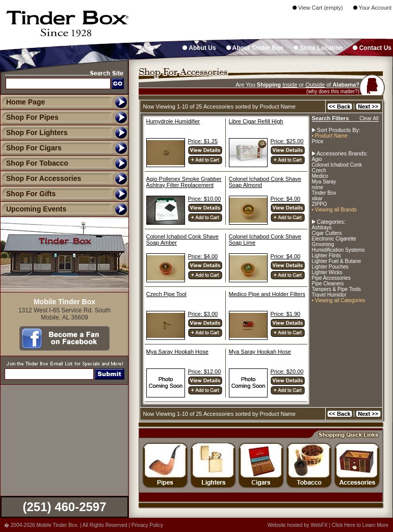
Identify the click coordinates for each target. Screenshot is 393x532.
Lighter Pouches (330, 267)
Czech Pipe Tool (166, 294)
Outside (315, 85)
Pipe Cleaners (328, 284)
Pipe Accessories (331, 278)
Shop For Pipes (29, 117)
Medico (320, 176)
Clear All (369, 118)
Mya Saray (324, 182)
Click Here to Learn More (360, 525)
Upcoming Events (33, 209)
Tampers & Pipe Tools (337, 289)
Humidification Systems (338, 250)
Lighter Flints (326, 256)
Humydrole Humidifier (173, 121)
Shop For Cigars (31, 148)
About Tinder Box (255, 48)
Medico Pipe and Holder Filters (267, 294)
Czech (319, 170)
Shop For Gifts (28, 194)
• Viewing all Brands (334, 210)
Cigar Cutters (327, 233)
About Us (199, 48)
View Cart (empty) (318, 8)
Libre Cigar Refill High (256, 121)
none (318, 187)
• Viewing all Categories (339, 300)
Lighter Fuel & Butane (337, 261)
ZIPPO (320, 204)
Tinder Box (324, 193)
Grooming (323, 244)
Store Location (318, 48)
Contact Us (372, 48)
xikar (317, 198)
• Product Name (330, 136)
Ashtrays (322, 228)
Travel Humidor (329, 295)
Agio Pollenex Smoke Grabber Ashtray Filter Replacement (184, 182)
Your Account (372, 8)
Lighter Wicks (327, 272)
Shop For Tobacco (34, 163)
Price (318, 141)
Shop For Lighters (34, 132)
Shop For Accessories (41, 178)
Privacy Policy (147, 525)
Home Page (25, 102)
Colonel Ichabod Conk (337, 165)
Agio (317, 159)
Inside (290, 85)
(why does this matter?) (333, 91)
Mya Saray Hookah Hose (177, 352)
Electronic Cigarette (334, 239)
